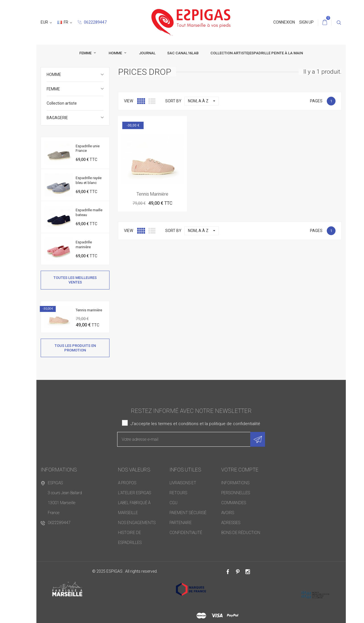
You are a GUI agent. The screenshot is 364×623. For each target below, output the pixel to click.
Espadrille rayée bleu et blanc (89, 180)
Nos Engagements (137, 523)
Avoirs (228, 513)
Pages (316, 101)
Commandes (234, 503)
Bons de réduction (241, 533)
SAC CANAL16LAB (174, 53)
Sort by (173, 101)
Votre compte (240, 470)
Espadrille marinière (84, 245)
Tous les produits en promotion (75, 348)
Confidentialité (186, 533)
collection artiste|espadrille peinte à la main (248, 53)
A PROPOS (127, 483)
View (129, 101)
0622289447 (56, 22)
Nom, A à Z (203, 101)
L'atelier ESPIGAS (135, 493)
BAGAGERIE (57, 118)
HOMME (107, 53)
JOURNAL (138, 53)
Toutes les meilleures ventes (75, 280)
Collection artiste (62, 103)
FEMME (77, 53)
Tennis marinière (89, 310)
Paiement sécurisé (188, 513)
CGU (173, 503)
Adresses (231, 523)
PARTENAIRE (181, 523)
